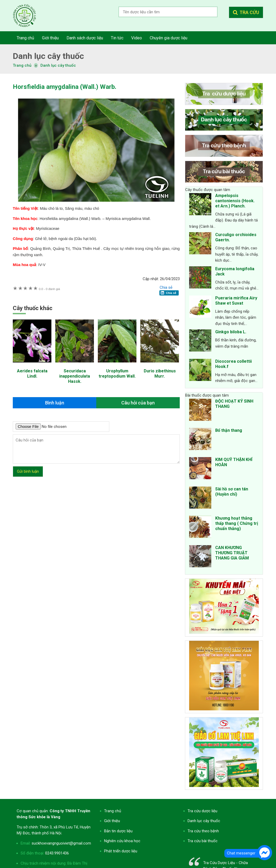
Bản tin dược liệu (118, 831)
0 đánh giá (49, 289)
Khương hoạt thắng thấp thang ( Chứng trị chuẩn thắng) (237, 523)
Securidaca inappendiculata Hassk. (75, 376)
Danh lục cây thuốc (58, 65)
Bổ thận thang (229, 430)
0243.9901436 (57, 853)
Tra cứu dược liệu (28, 16)
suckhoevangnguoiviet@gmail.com (61, 843)
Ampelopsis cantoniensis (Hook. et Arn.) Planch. (235, 201)
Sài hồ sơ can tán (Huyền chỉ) (232, 492)
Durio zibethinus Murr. (160, 374)
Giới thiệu (112, 821)
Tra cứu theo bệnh (203, 831)
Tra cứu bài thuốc (203, 841)
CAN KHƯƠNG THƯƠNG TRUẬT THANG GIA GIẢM (232, 553)
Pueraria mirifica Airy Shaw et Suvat (236, 301)
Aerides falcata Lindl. (32, 374)
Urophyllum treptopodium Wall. (117, 374)
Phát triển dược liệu (121, 851)
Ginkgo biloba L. (231, 332)
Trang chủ (113, 811)
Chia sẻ (166, 287)
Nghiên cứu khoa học (122, 841)
